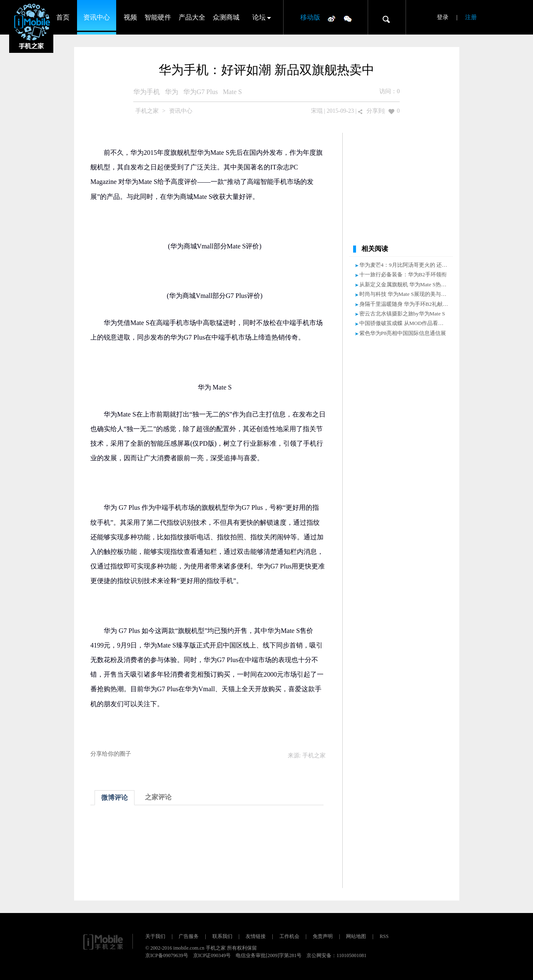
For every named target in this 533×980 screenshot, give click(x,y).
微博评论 (115, 798)
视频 (130, 17)
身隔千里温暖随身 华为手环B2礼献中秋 (406, 304)
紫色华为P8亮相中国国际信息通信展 (403, 333)
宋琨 (317, 111)
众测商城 (226, 17)
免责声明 (323, 936)
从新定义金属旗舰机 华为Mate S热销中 (406, 284)
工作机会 (289, 936)
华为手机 (147, 92)
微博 (331, 18)
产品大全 (192, 17)
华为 (172, 92)
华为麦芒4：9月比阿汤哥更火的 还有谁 (406, 265)
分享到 (375, 111)
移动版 (310, 17)
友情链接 (256, 936)
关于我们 (155, 936)
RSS (384, 936)
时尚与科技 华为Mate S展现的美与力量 (406, 294)
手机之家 (147, 111)
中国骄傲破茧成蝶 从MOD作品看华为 (404, 323)
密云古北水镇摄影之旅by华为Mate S (402, 314)
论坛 (259, 17)
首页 (63, 17)
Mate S (232, 92)
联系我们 (222, 936)
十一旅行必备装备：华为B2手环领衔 (403, 274)
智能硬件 (158, 17)
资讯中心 (97, 17)
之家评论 (158, 797)
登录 (443, 17)
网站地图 (356, 936)
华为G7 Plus (200, 92)
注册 (471, 17)
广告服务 (189, 936)
